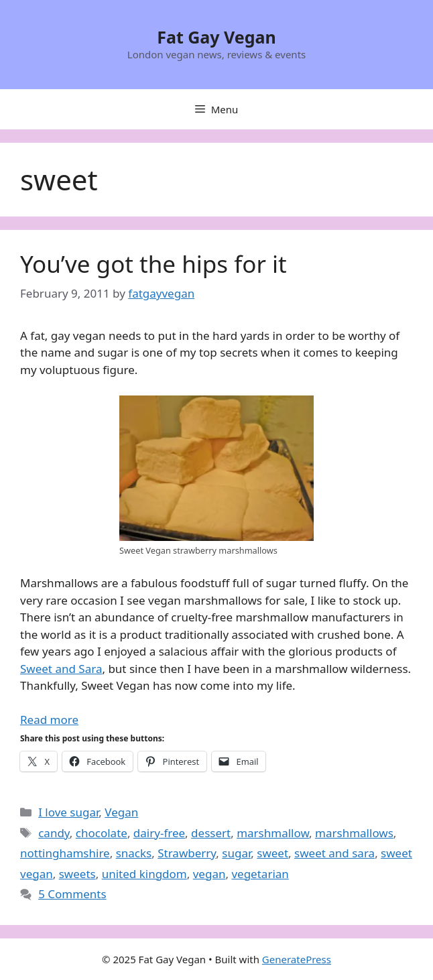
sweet (272, 853)
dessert (211, 833)
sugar (236, 853)
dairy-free (159, 833)
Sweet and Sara (61, 669)
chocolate (102, 833)
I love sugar (68, 812)
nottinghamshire (65, 853)
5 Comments (72, 894)
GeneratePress (297, 959)
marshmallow (273, 833)
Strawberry (187, 853)
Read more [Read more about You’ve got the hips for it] (49, 720)
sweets (77, 874)
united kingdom (144, 874)
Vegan (121, 812)
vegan (209, 874)
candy (54, 833)
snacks (134, 853)
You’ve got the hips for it (153, 264)
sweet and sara (334, 853)
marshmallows (354, 833)
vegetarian (260, 874)
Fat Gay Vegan (216, 37)
